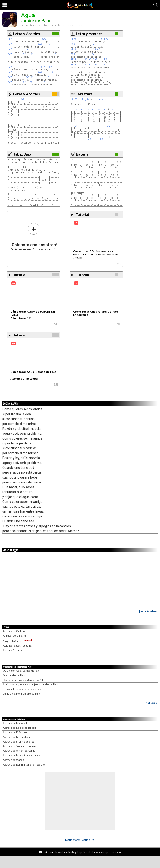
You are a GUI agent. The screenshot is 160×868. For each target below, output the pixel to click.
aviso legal (72, 852)
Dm (105, 110)
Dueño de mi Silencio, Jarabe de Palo (24, 680)
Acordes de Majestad (15, 723)
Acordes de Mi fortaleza (16, 737)
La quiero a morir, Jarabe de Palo (21, 694)
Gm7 (44, 39)
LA (72, 99)
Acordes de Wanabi (14, 760)
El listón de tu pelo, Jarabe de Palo (22, 689)
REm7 (73, 39)
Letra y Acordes (27, 34)
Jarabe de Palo (36, 21)
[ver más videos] (148, 611)
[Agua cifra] (88, 840)
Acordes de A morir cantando (19, 751)
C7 (53, 39)
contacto (116, 852)
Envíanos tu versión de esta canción (34, 237)
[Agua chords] (73, 840)
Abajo (103, 99)
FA (93, 44)
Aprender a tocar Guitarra (17, 646)
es (97, 852)
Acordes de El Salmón (15, 732)
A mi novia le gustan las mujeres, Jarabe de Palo (30, 685)
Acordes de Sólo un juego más (20, 746)
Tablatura (84, 94)
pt (108, 852)
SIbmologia (82, 99)
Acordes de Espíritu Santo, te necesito (24, 765)
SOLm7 (105, 39)
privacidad (87, 852)
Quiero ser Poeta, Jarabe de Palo (21, 671)
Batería (82, 154)
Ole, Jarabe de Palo (14, 675)
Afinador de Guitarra (14, 636)
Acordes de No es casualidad (19, 728)
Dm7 (10, 39)
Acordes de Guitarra (14, 631)
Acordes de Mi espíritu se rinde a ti (23, 755)
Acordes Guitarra (13, 650)
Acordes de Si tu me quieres (19, 742)
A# (99, 110)
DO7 (73, 44)
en (102, 852)
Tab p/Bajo (22, 154)
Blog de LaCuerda (17, 641)
